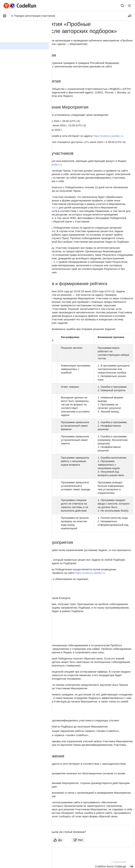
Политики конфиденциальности (39, 207)
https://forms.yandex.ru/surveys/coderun (27, 820)
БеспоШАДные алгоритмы (25, 635)
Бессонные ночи (19, 630)
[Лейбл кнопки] (129, 6)
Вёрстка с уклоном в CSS (25, 639)
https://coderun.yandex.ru (18, 70)
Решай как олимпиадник (24, 626)
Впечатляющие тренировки (26, 622)
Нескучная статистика (23, 617)
